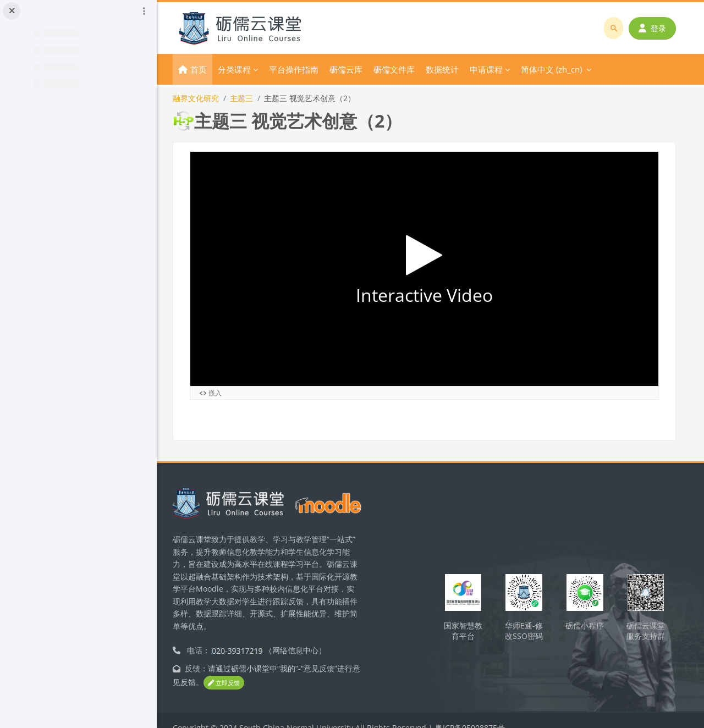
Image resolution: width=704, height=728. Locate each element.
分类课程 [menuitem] (246, 69)
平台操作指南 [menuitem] (305, 69)
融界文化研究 (207, 98)
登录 (653, 28)
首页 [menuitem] (210, 69)
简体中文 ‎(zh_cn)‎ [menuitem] (563, 69)
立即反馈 (243, 669)
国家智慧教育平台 (469, 616)
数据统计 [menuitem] (454, 69)
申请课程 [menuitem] (498, 69)
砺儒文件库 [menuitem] (406, 69)
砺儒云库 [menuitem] (358, 69)
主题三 (253, 98)
